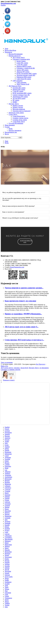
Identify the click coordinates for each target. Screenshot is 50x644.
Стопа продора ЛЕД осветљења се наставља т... (24, 340)
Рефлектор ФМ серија (24, 77)
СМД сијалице (21, 82)
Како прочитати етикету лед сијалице (20, 301)
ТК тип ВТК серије (19, 98)
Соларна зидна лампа (20, 120)
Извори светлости (15, 56)
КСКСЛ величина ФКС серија (27, 73)
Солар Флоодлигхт (19, 116)
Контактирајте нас (11, 132)
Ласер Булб (24, 368)
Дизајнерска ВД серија (20, 97)
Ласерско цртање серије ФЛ (26, 75)
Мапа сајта (4, 366)
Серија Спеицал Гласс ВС (21, 95)
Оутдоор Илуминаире (16, 123)
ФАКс (11, 129)
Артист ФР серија (22, 70)
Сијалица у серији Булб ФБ (26, 68)
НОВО (15, 102)
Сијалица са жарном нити (21, 59)
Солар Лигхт (13, 114)
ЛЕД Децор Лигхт (19, 57)
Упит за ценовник (7, 362)
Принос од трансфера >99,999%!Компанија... (23, 314)
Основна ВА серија (19, 88)
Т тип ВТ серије (18, 91)
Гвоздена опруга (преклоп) (22, 111)
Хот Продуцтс (41, 364)
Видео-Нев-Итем (10, 50)
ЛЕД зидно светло (7, 368)
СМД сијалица (17, 81)
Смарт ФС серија (22, 63)
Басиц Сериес (21, 61)
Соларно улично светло (20, 118)
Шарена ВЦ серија (19, 90)
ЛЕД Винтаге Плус (15, 86)
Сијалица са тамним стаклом (10, 370)
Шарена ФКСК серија (24, 66)
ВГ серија (16, 100)
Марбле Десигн (18, 106)
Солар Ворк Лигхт (19, 122)
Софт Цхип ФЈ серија (24, 79)
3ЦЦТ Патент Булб (23, 84)
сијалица (17, 368)
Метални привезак (19, 109)
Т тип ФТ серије (22, 65)
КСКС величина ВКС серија (22, 93)
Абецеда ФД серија (23, 72)
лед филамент (44, 368)
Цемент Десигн (18, 107)
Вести (7, 134)
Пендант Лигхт (14, 104)
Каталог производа (15, 130)
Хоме (6, 49)
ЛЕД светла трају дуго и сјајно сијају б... (22, 327)
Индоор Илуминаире (16, 54)
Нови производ (10, 125)
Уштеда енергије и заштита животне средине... (24, 288)
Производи (8, 52)
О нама (7, 127)
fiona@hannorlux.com (8, 3)
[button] (25, 242)
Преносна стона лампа (16, 113)
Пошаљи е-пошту (9, 380)
